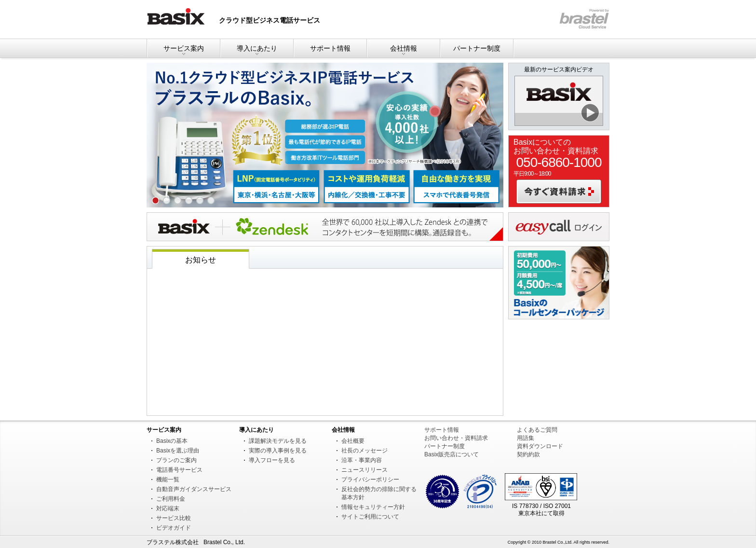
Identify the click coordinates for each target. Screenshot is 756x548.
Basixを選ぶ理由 (178, 451)
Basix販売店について (452, 454)
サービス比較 (174, 518)
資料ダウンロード (540, 446)
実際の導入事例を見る (278, 451)
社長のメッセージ (364, 451)
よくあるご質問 (537, 430)
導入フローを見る (272, 460)
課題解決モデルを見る (278, 441)
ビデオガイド (174, 528)
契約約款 (528, 454)
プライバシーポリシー (370, 479)
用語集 (526, 438)
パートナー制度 (477, 48)
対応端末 (168, 508)
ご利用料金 (171, 499)
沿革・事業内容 (362, 460)
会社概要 (353, 441)
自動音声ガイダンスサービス (194, 489)
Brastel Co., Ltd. (224, 542)
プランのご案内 (176, 460)
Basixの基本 (172, 441)
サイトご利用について (370, 517)
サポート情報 (330, 48)
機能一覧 (168, 479)
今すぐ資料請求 (559, 192)
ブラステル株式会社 (173, 542)
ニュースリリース (364, 470)
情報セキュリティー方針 (373, 507)
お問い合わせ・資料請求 (456, 438)
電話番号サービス (179, 470)
